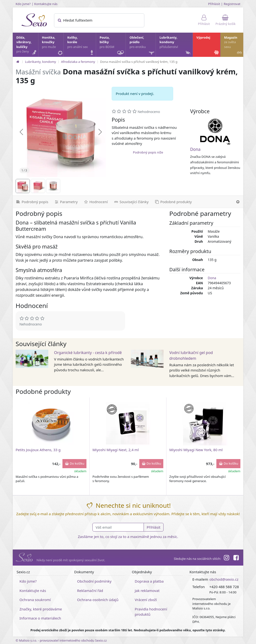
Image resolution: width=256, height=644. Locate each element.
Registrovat (232, 4)
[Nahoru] (238, 202)
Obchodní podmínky (94, 581)
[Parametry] (66, 202)
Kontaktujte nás (46, 4)
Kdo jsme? (23, 4)
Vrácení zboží (146, 600)
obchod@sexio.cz (224, 579)
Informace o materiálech (40, 618)
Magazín (233, 46)
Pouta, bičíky (113, 46)
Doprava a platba (149, 581)
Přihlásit (214, 4)
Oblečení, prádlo (142, 46)
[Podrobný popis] (32, 202)
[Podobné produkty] (173, 202)
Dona (195, 149)
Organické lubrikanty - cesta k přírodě (88, 353)
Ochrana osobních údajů (98, 600)
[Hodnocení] (95, 202)
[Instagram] (226, 558)
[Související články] (131, 202)
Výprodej (208, 46)
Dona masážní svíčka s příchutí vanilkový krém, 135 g (139, 62)
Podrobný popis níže (148, 152)
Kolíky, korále (81, 46)
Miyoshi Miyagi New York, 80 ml (196, 450)
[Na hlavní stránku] (18, 62)
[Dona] (215, 132)
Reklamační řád (90, 591)
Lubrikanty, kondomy (175, 46)
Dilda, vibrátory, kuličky (27, 46)
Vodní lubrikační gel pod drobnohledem (191, 355)
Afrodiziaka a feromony (78, 62)
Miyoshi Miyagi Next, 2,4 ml (116, 450)
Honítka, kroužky (53, 46)
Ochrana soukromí (35, 600)
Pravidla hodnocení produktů (151, 612)
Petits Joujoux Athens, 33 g (38, 450)
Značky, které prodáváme (41, 609)
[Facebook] (236, 558)
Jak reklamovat (147, 591)
